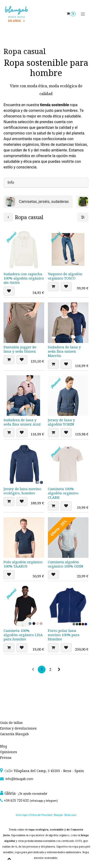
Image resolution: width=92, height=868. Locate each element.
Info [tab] (11, 182)
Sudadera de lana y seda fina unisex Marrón (64, 351)
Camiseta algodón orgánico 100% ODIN (66, 564)
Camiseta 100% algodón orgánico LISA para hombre (23, 635)
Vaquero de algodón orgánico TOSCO (65, 276)
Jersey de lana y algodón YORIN (61, 422)
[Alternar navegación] (83, 14)
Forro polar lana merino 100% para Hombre (64, 635)
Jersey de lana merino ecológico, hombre (22, 491)
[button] (9, 291)
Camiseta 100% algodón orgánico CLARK (63, 493)
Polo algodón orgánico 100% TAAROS (23, 564)
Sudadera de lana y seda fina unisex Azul (22, 422)
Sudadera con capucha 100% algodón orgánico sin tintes (24, 278)
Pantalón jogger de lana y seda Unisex (20, 349)
